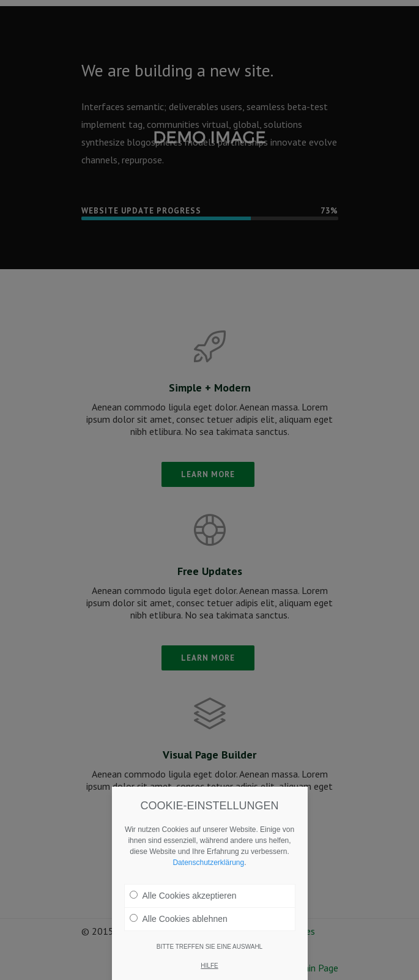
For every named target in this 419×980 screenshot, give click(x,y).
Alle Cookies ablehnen (179, 919)
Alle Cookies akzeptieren (183, 896)
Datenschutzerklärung (208, 863)
